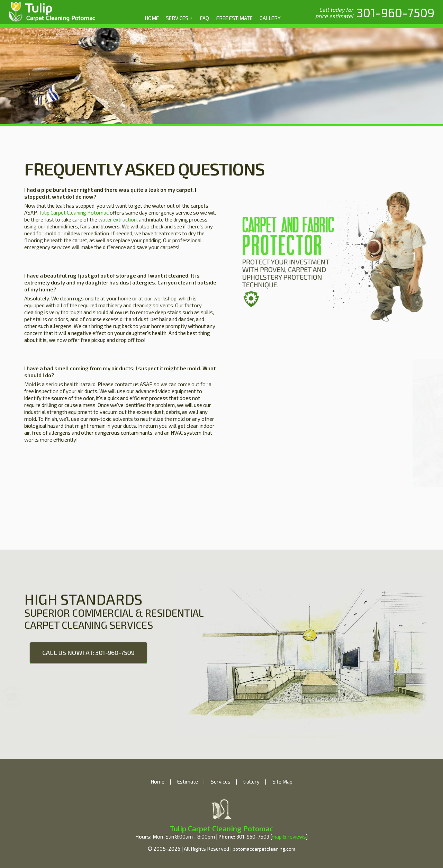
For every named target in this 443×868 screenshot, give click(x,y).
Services (221, 781)
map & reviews (289, 837)
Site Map (282, 781)
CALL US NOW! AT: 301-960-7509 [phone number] (89, 652)
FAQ (204, 18)
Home (157, 781)
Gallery (251, 781)
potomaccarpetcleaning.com (264, 849)
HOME (152, 18)
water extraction (117, 219)
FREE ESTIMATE (234, 18)
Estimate (188, 781)
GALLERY (270, 18)
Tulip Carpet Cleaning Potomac (74, 213)
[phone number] (395, 12)
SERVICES (179, 18)
